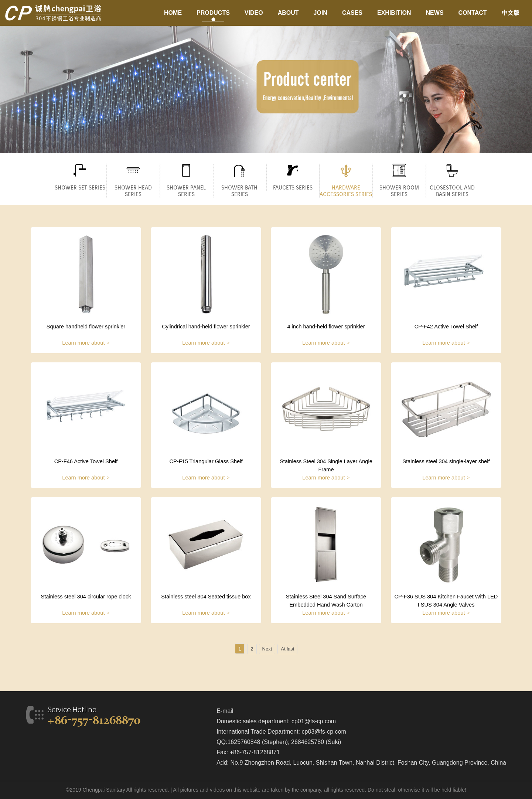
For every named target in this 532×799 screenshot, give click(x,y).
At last (287, 649)
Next (267, 649)
